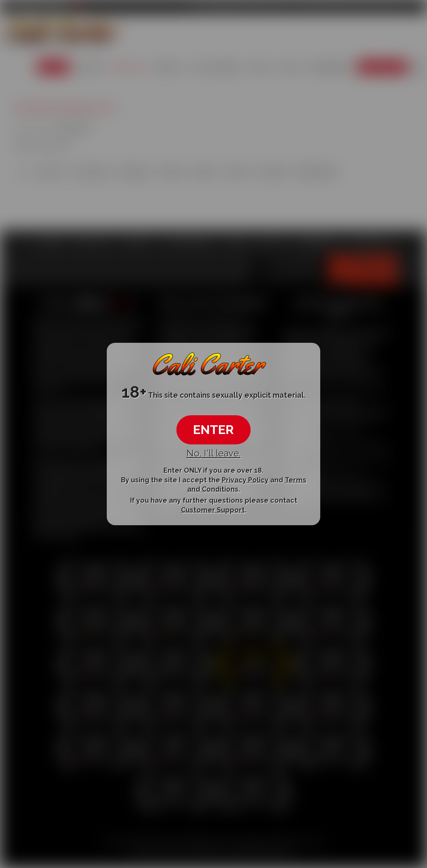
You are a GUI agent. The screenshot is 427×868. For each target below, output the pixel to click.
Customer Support (213, 510)
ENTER (213, 430)
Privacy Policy (245, 480)
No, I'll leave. (213, 453)
